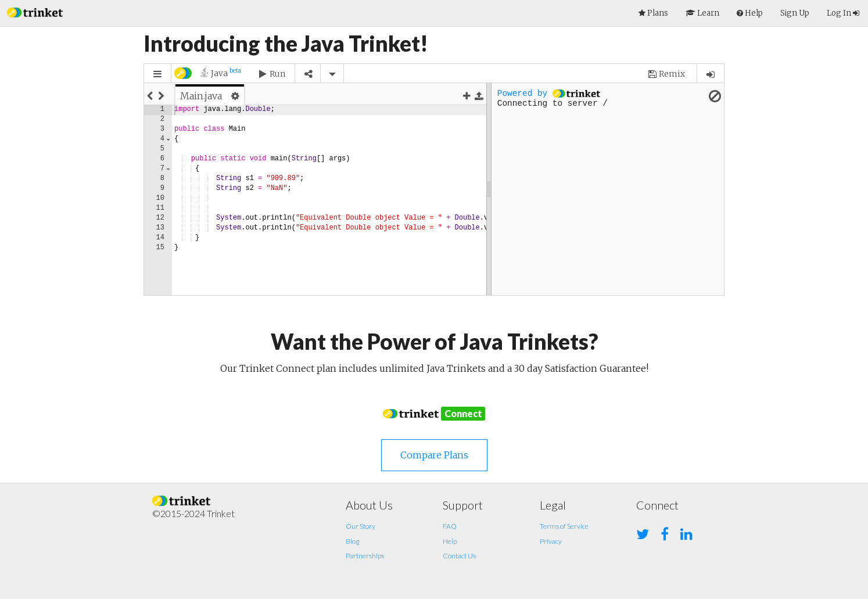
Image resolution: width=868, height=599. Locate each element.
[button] (35, 11)
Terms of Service (564, 526)
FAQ (450, 526)
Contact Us (459, 556)
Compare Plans (434, 455)
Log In (843, 13)
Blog (352, 541)
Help (450, 541)
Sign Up (795, 13)
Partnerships (365, 556)
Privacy (551, 541)
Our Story (361, 526)
